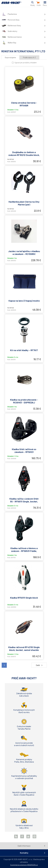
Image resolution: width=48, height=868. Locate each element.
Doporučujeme (10, 57)
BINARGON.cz (33, 865)
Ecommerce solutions (19, 865)
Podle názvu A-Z (29, 57)
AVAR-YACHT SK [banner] (11, 4)
